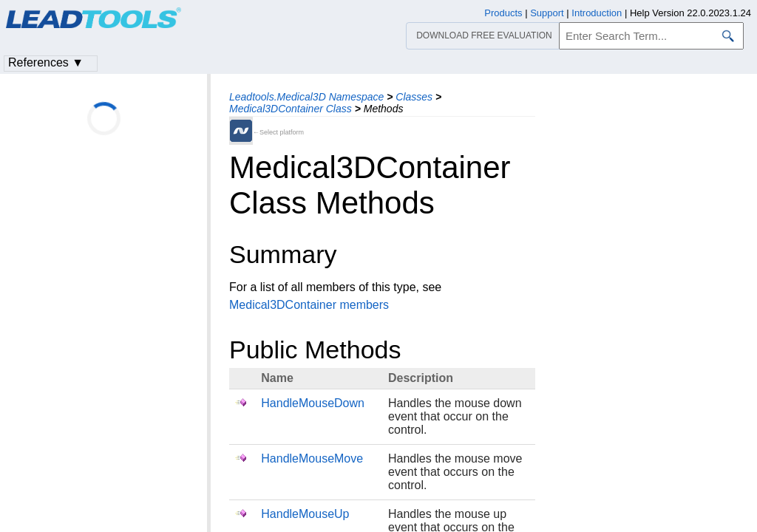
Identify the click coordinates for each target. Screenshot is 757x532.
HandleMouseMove (312, 458)
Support (547, 13)
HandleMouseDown (313, 403)
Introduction (597, 13)
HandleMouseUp (305, 514)
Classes (414, 97)
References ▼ (46, 62)
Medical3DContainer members (309, 305)
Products (503, 13)
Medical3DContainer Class (291, 109)
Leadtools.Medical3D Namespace (306, 97)
